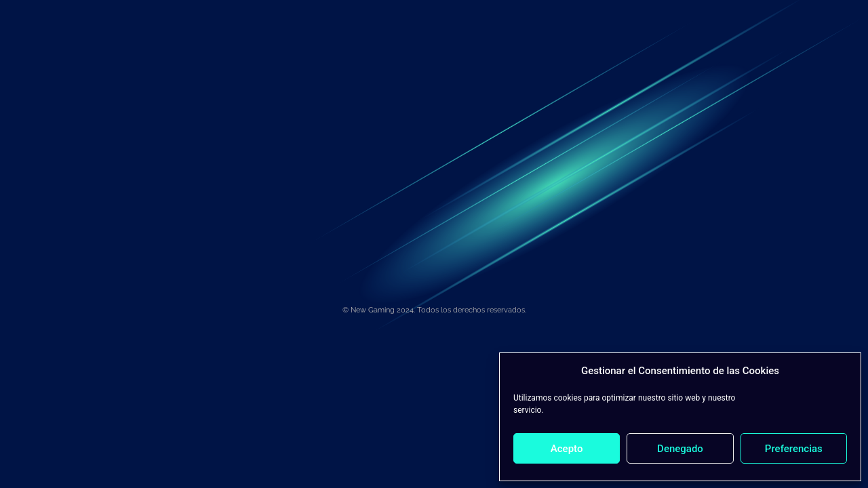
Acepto (567, 449)
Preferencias (794, 449)
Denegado (680, 449)
